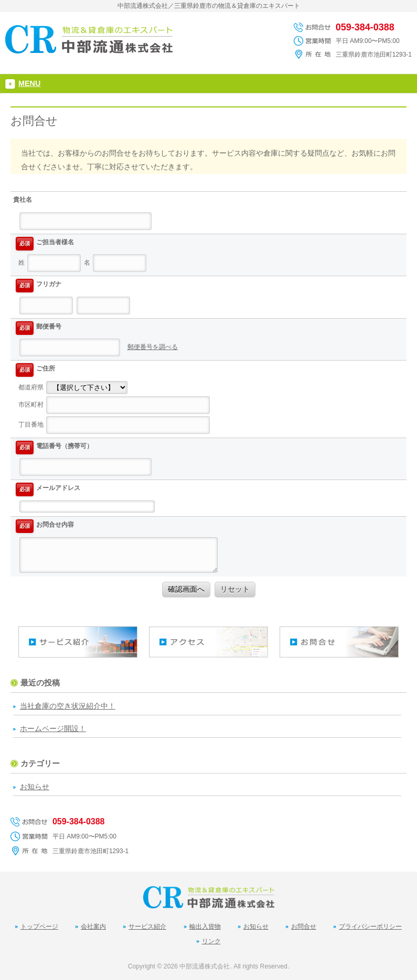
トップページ (39, 927)
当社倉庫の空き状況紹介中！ (68, 706)
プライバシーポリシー (370, 927)
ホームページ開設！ (53, 728)
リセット (235, 589)
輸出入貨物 (205, 927)
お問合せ (304, 927)
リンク (211, 941)
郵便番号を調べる (153, 347)
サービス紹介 (147, 927)
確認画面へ (186, 589)
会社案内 (93, 927)
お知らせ (35, 787)
